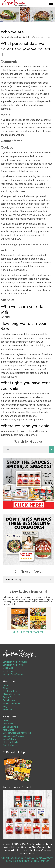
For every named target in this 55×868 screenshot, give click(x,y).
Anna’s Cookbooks (12, 703)
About (6, 688)
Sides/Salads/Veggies (13, 736)
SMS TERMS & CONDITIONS (18, 861)
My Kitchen (8, 709)
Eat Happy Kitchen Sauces (15, 662)
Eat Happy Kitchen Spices (15, 665)
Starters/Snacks (11, 742)
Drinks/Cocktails (11, 727)
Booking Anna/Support (14, 674)
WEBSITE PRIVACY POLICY (41, 858)
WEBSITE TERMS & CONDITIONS (15, 858)
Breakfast (8, 721)
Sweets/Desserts (11, 745)
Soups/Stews (9, 739)
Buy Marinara (9, 700)
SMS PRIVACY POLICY (40, 861)
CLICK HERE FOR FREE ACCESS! (29, 632)
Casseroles (8, 724)
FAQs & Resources (12, 694)
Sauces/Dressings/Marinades (17, 733)
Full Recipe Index (11, 691)
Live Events (8, 671)
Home (6, 685)
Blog (5, 706)
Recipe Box (8, 697)
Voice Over (8, 668)
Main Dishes (9, 730)
